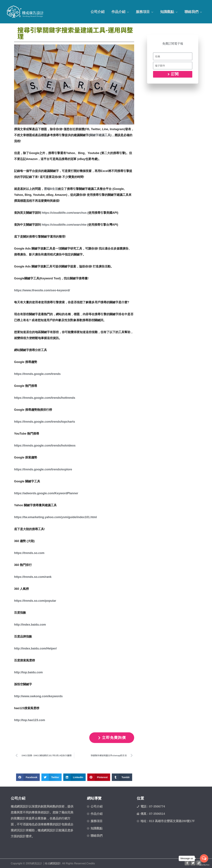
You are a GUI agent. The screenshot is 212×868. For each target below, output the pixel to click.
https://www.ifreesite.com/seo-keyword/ (42, 290)
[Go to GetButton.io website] (204, 865)
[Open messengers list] (204, 858)
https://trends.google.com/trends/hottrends (45, 398)
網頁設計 (55, 863)
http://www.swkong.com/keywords (38, 696)
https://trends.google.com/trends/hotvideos (45, 446)
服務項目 (143, 12)
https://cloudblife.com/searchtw (64, 225)
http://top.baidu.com (28, 672)
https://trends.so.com (29, 553)
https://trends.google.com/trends (37, 374)
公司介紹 (98, 12)
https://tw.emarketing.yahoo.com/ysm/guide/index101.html (55, 517)
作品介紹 (118, 12)
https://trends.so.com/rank (33, 577)
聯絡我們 (191, 12)
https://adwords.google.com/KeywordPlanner (46, 493)
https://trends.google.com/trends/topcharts (45, 422)
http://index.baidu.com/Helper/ (35, 648)
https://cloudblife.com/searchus (64, 213)
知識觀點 (167, 12)
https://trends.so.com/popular (35, 601)
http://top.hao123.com (30, 720)
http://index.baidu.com (30, 625)
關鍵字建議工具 (100, 135)
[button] (28, 777)
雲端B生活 (51, 189)
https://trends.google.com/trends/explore (43, 469)
